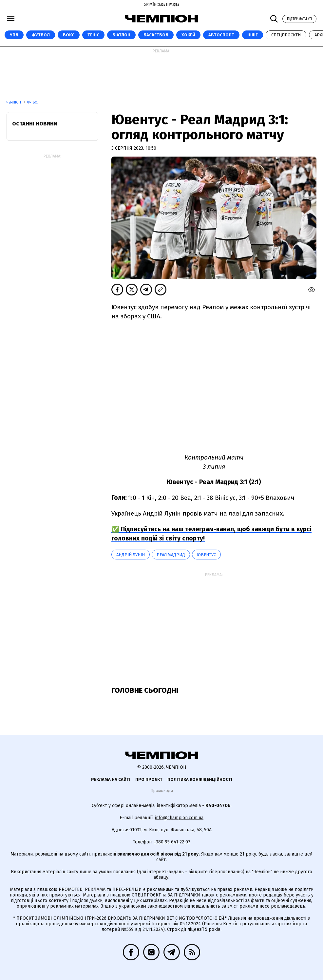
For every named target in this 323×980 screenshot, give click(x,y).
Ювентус (206, 555)
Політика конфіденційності (200, 779)
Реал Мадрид (171, 555)
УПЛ (14, 35)
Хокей (188, 35)
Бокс (69, 35)
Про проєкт (149, 779)
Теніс (93, 35)
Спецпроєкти (286, 35)
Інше (253, 35)
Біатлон (121, 35)
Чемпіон (14, 103)
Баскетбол (156, 35)
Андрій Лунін (131, 555)
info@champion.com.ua (179, 818)
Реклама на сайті (111, 779)
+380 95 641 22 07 (172, 842)
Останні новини (35, 124)
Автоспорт (221, 35)
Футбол (41, 35)
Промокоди (162, 791)
